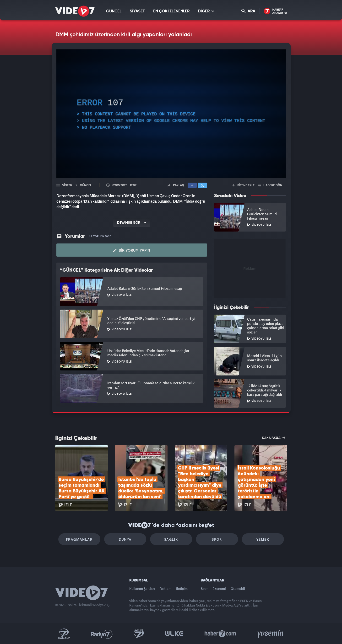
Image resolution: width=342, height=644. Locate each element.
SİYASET (137, 11)
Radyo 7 (102, 634)
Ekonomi (219, 589)
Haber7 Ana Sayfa (275, 11)
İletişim (182, 589)
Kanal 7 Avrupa (139, 634)
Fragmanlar (79, 539)
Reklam (166, 589)
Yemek (263, 539)
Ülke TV (174, 634)
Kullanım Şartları (142, 589)
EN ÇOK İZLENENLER (171, 11)
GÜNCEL (114, 11)
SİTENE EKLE (243, 185)
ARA (248, 11)
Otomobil (238, 589)
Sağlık (171, 539)
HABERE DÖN (270, 185)
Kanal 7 (64, 634)
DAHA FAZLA (274, 438)
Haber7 (220, 634)
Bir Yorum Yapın (132, 250)
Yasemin (271, 634)
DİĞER (206, 11)
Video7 (67, 185)
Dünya (125, 539)
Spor (217, 539)
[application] (171, 114)
